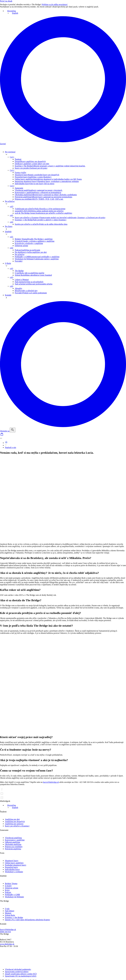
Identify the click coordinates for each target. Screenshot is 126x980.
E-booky (8, 886)
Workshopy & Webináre (14, 897)
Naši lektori (10, 911)
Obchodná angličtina (13, 844)
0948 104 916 (5, 932)
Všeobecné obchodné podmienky (18, 969)
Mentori (8, 913)
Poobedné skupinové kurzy (16, 865)
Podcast (8, 892)
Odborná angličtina (12, 842)
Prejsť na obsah (6, 1)
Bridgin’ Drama (11, 884)
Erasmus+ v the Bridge (14, 917)
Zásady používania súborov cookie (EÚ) (21, 974)
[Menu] (1, 438)
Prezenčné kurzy (11, 867)
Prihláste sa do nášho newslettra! (56, 4)
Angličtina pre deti (12, 819)
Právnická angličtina (13, 849)
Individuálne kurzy (12, 869)
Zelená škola (10, 915)
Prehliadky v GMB (12, 895)
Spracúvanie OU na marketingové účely (21, 976)
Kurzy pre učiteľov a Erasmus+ (17, 826)
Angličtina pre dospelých (15, 822)
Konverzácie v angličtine (15, 840)
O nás (7, 909)
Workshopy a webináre (14, 872)
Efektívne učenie (12, 888)
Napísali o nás (11, 447)
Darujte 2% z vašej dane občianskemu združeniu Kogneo (27, 920)
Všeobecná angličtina (13, 838)
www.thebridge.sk (7, 944)
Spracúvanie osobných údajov (17, 972)
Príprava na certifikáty (14, 847)
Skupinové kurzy (12, 861)
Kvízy (7, 890)
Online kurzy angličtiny (14, 863)
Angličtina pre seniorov (14, 824)
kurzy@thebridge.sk (51, 782)
